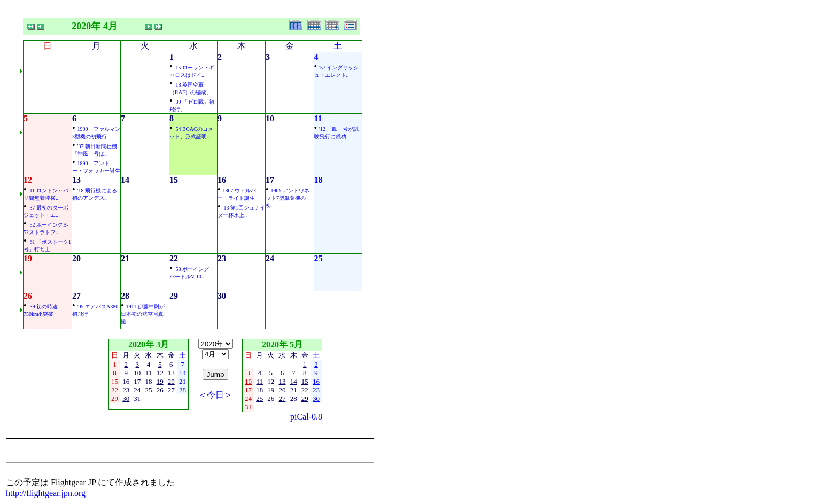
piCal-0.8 (306, 417)
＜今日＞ (215, 395)
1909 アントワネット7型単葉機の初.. (288, 198)
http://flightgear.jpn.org (46, 493)
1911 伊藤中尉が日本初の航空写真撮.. (143, 314)
